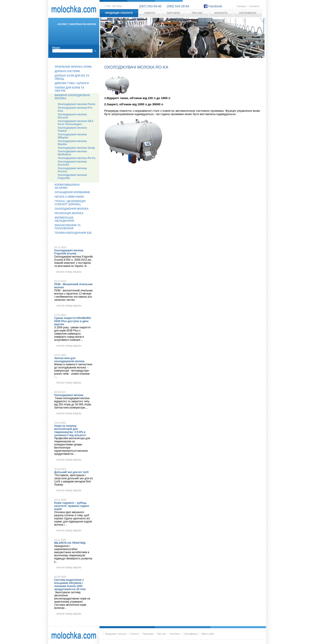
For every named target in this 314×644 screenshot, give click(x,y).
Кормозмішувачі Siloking (67, 186)
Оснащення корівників (72, 192)
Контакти (254, 6)
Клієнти (150, 13)
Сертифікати (248, 13)
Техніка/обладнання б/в (73, 233)
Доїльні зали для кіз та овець (72, 77)
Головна (241, 6)
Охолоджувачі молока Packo (77, 104)
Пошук (56, 48)
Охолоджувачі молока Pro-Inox (75, 109)
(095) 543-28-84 (178, 6)
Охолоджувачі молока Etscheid (72, 163)
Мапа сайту (208, 634)
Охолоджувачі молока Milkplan (72, 136)
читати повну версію (69, 272)
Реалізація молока (69, 213)
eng (119, 6)
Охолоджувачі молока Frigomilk (72, 177)
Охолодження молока (72, 209)
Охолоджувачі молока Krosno (72, 170)
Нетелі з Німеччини (69, 197)
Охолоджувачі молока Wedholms (72, 153)
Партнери (173, 13)
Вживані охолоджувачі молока (72, 97)
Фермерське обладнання (64, 219)
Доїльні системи (67, 71)
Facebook (215, 6)
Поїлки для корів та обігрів (70, 89)
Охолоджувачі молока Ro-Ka (77, 158)
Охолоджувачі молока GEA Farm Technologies (76, 123)
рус (109, 6)
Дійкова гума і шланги (72, 83)
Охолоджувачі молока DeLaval (72, 116)
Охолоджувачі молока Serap (76, 148)
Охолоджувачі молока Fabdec (72, 129)
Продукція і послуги (119, 13)
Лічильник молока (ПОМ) (73, 67)
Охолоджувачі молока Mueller (72, 143)
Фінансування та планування (68, 227)
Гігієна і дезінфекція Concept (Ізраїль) (70, 203)
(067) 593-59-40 (150, 6)
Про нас (197, 13)
